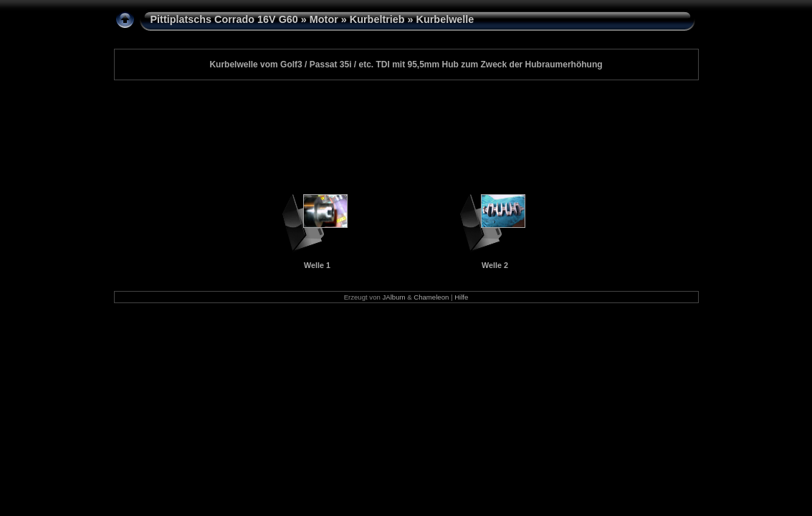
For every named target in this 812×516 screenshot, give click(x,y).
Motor (324, 19)
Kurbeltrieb (377, 19)
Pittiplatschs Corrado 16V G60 (224, 19)
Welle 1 (317, 265)
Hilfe (461, 297)
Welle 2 (495, 265)
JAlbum (394, 297)
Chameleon (431, 297)
